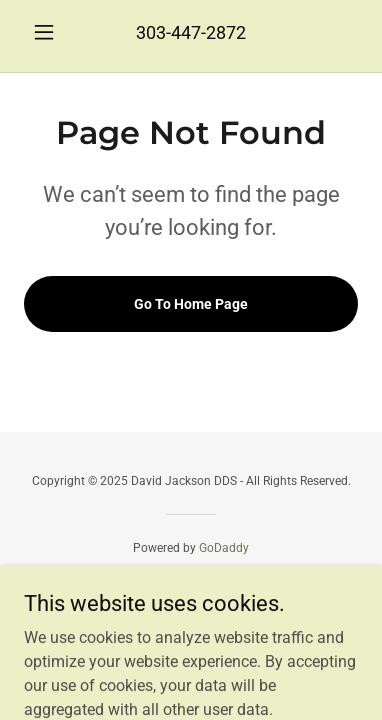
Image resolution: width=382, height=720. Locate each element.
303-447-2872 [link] (191, 32)
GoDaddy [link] (224, 548)
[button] (49, 32)
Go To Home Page (191, 304)
